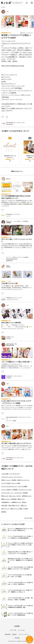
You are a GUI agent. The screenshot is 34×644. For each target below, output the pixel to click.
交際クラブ (24, 505)
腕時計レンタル (5, 499)
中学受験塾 (15, 490)
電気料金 (4, 512)
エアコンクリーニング (7, 477)
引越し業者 (4, 505)
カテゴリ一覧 (13, 630)
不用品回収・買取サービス (18, 499)
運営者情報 (8, 634)
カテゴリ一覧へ (29, 518)
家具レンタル (5, 496)
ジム (12, 493)
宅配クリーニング (6, 480)
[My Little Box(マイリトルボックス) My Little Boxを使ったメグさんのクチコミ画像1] (8, 22)
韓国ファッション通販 (16, 509)
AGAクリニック (5, 509)
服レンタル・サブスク (15, 496)
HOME (17, 626)
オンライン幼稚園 (22, 486)
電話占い (24, 502)
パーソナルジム (18, 493)
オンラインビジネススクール (9, 486)
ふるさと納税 (5, 474)
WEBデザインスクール (23, 480)
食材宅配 (25, 493)
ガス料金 (25, 509)
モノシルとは (21, 630)
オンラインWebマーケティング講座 (11, 483)
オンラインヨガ (5, 493)
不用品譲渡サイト (6, 502)
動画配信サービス (16, 502)
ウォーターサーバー (15, 474)
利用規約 (14, 634)
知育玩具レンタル (27, 496)
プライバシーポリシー (24, 634)
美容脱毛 (14, 480)
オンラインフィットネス (25, 490)
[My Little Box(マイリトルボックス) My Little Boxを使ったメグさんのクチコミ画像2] (22, 22)
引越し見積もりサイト (14, 505)
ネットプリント (18, 477)
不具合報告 (17, 638)
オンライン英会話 (6, 490)
